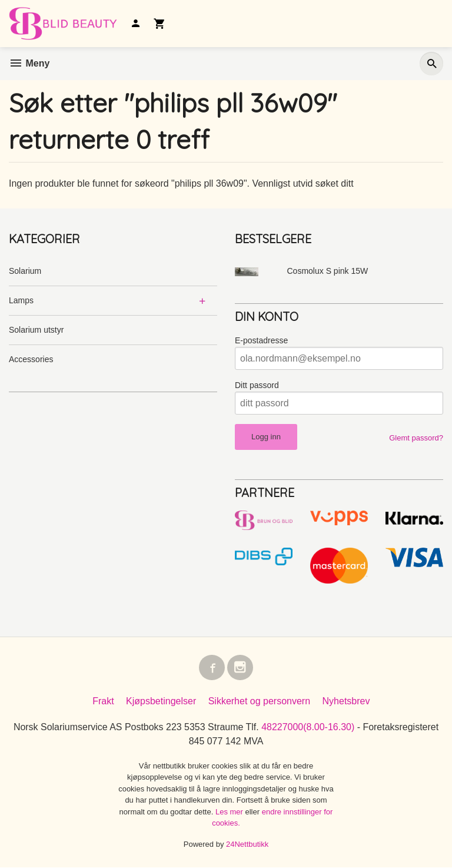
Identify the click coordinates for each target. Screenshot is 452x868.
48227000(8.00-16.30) (308, 728)
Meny (29, 63)
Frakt (103, 702)
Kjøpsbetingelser (161, 702)
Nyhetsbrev (346, 702)
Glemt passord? (416, 438)
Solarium (25, 271)
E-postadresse (261, 340)
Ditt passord (257, 385)
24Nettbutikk (247, 845)
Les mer (230, 812)
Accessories (31, 359)
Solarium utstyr (36, 330)
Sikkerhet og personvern (259, 702)
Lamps (21, 300)
